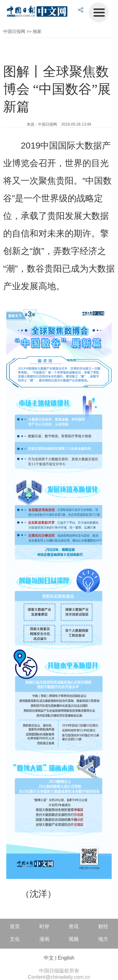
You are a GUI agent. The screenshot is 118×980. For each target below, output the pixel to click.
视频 (74, 939)
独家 (37, 31)
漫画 (44, 939)
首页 (15, 926)
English (66, 958)
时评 (44, 926)
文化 (15, 939)
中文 (49, 958)
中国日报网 (14, 31)
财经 (103, 926)
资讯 (74, 926)
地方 (103, 939)
